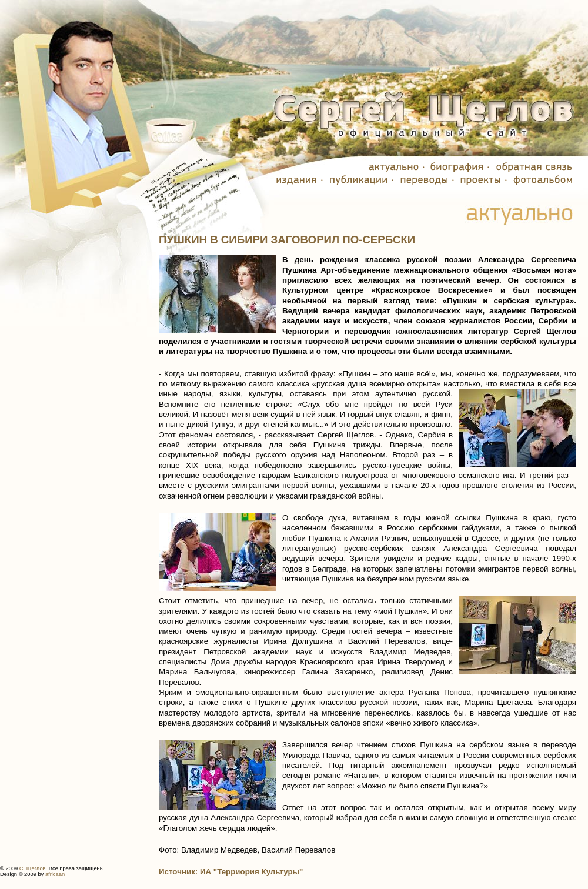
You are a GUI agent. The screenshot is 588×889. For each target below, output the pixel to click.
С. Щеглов (33, 868)
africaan (55, 874)
